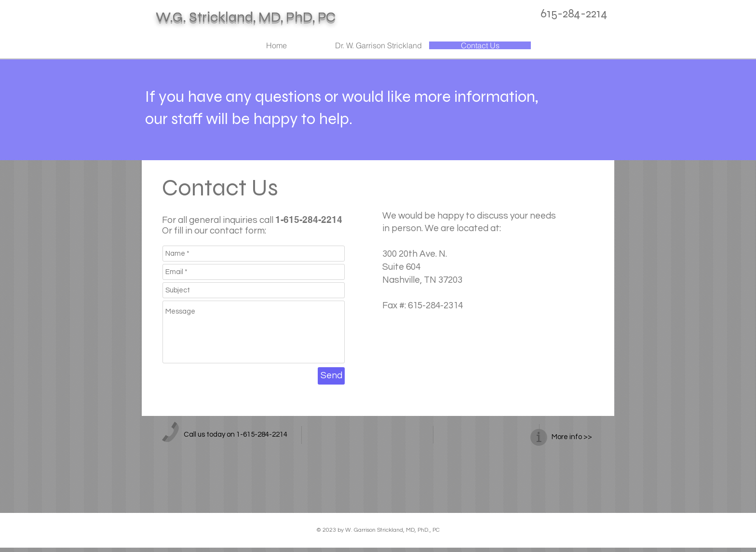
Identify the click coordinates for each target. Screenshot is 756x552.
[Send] (331, 376)
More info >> (572, 437)
